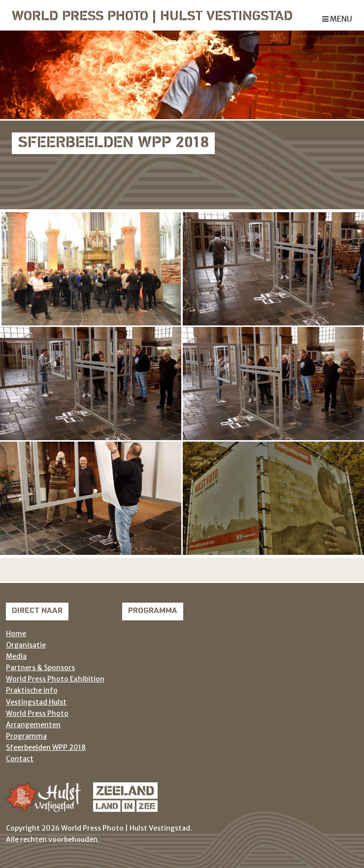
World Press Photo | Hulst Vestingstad (152, 17)
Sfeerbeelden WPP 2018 (46, 747)
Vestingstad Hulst (36, 702)
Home (16, 634)
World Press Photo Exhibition (55, 679)
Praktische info (32, 690)
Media (16, 656)
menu (337, 19)
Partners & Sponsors (40, 668)
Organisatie (26, 645)
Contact (20, 759)
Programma (26, 736)
